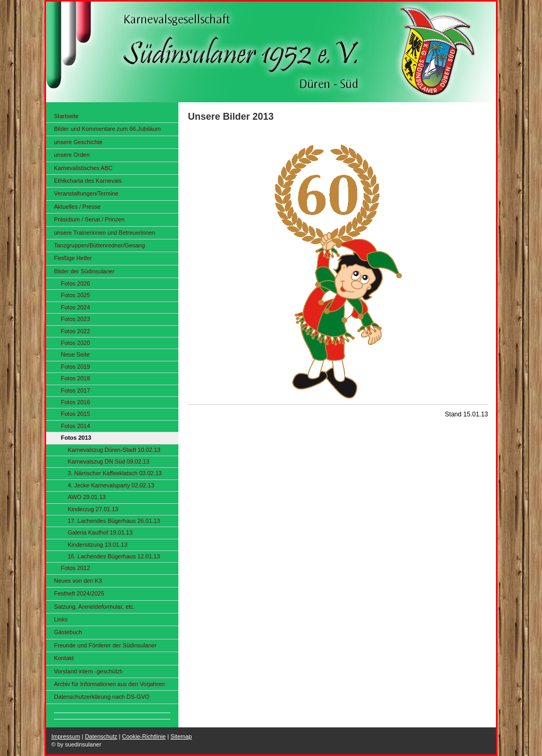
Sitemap (181, 736)
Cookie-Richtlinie (144, 736)
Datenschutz (101, 736)
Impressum (66, 736)
